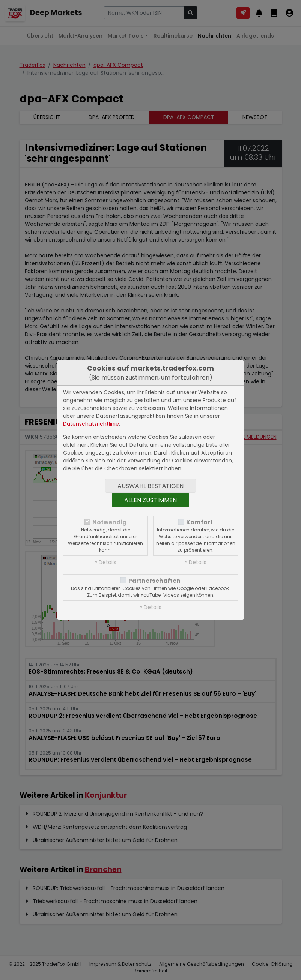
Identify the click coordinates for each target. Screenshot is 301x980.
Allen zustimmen (150, 500)
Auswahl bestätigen (150, 486)
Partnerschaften (154, 581)
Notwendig (109, 522)
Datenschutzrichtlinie (91, 424)
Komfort (199, 522)
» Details (106, 562)
